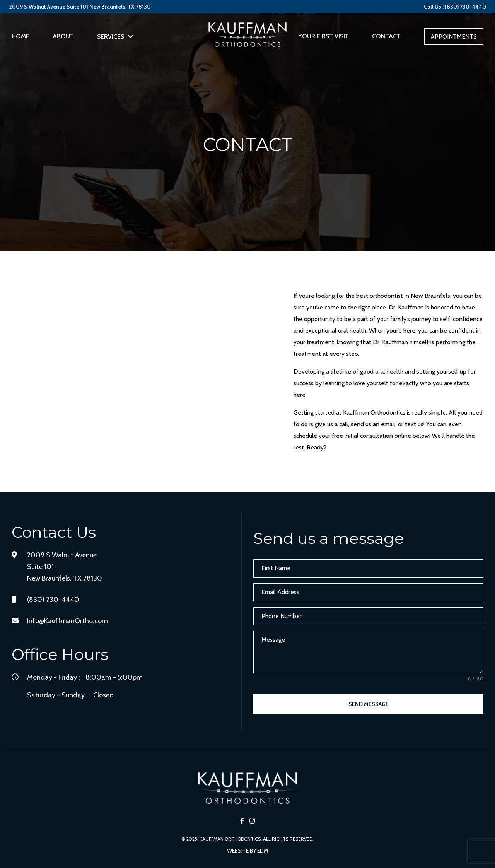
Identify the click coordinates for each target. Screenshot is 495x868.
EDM (263, 851)
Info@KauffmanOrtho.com (67, 621)
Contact (386, 36)
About (63, 36)
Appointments (454, 37)
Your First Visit (323, 36)
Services (111, 37)
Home (20, 36)
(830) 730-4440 (53, 600)
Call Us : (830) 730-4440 (455, 7)
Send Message (369, 704)
